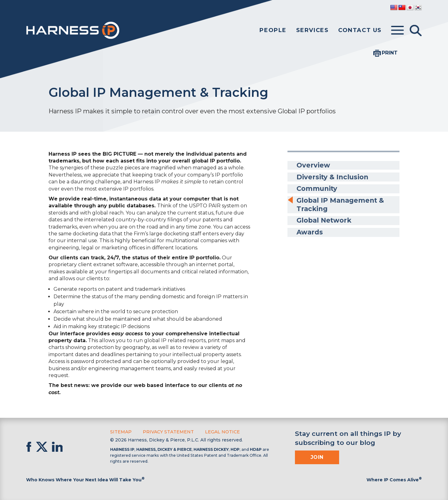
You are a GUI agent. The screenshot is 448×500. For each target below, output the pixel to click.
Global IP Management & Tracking (341, 203)
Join (317, 457)
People (273, 30)
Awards (310, 231)
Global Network (325, 219)
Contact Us (360, 30)
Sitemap (121, 432)
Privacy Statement (168, 432)
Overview (313, 165)
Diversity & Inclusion (333, 176)
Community (317, 188)
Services (313, 30)
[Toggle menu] (397, 31)
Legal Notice (222, 432)
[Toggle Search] (416, 31)
